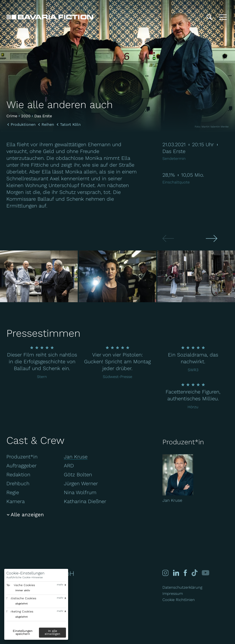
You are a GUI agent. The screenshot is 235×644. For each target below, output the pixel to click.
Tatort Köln (70, 125)
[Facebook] (185, 573)
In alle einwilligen (52, 632)
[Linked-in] (176, 573)
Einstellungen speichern (23, 632)
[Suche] (209, 17)
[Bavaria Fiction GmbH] (50, 17)
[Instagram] (165, 573)
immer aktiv (23, 590)
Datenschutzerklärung (182, 587)
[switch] (18, 590)
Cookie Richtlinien (179, 600)
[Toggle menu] (223, 17)
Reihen (48, 125)
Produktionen (23, 125)
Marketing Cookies (20, 611)
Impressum (173, 593)
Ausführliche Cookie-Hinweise (25, 577)
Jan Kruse (76, 457)
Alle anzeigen (27, 515)
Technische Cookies (21, 585)
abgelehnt (21, 604)
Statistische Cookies (21, 598)
